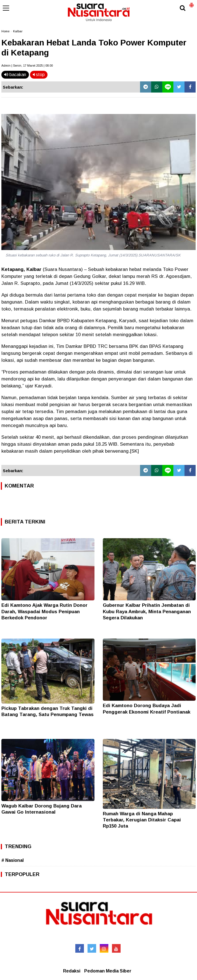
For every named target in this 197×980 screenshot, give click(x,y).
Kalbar (18, 31)
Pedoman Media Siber (108, 971)
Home (5, 31)
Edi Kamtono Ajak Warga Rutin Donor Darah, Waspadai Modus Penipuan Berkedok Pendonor (44, 611)
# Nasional (13, 860)
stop (39, 75)
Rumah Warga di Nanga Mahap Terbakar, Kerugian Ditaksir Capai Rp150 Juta (142, 820)
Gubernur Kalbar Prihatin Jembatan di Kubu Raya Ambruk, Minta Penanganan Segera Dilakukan (147, 611)
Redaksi (72, 971)
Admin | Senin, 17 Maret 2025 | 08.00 (27, 66)
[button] (191, 3)
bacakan (15, 75)
